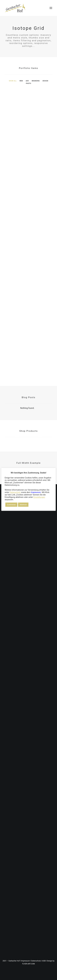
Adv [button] (27, 81)
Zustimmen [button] (11, 505)
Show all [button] (13, 81)
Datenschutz (36, 961)
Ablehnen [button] (23, 505)
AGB (44, 961)
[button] (51, 8)
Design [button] (45, 81)
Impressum (25, 961)
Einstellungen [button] (39, 497)
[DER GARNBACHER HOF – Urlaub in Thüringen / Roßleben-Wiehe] (15, 8)
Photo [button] (29, 83)
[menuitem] (13, 81)
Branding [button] (36, 81)
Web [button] (21, 81)
